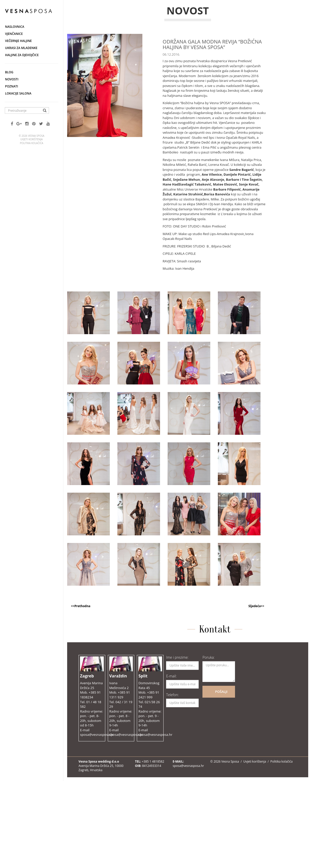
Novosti (12, 79)
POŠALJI (221, 692)
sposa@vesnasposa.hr (188, 766)
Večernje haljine (18, 41)
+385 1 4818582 (153, 761)
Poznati (12, 86)
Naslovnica (15, 27)
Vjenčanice (14, 34)
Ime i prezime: (177, 657)
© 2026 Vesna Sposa (225, 761)
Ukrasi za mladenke (21, 48)
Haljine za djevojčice (22, 55)
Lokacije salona (18, 93)
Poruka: (209, 657)
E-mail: (171, 676)
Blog (9, 72)
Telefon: (172, 695)
